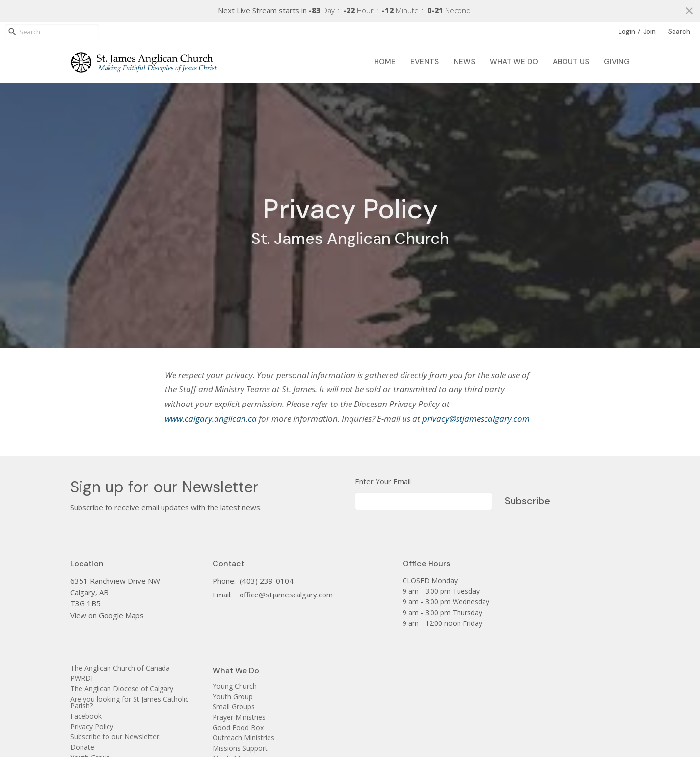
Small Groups (234, 707)
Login (627, 32)
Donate (82, 747)
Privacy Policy (92, 726)
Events (425, 62)
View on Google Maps (107, 615)
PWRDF (82, 678)
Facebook (86, 716)
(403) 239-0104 (267, 581)
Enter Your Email (383, 481)
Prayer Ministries (239, 717)
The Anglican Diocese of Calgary (122, 689)
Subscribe (527, 501)
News (464, 62)
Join (649, 32)
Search (679, 32)
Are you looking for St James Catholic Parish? (129, 702)
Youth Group (233, 696)
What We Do (514, 62)
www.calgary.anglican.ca (211, 419)
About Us (571, 62)
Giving (617, 62)
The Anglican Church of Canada (120, 668)
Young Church (235, 686)
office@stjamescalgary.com (286, 595)
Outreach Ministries (243, 738)
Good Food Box (238, 727)
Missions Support (240, 748)
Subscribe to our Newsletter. (115, 737)
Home (385, 62)
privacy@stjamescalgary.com (476, 419)
